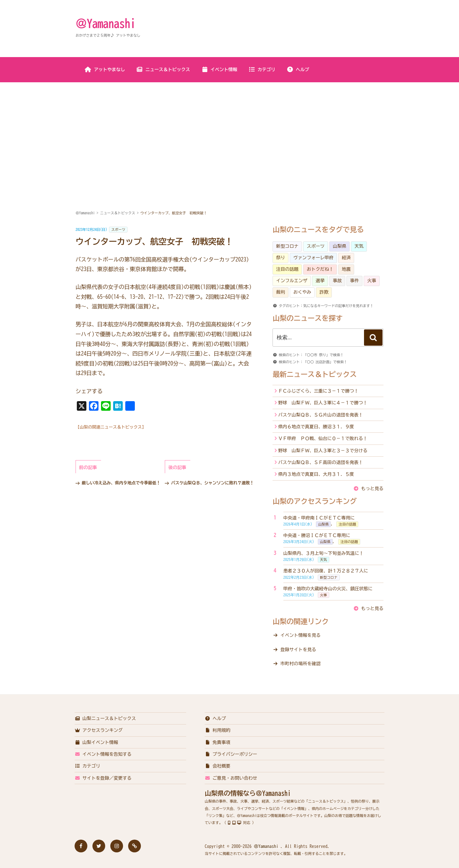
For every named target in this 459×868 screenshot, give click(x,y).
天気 (359, 246)
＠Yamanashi (106, 23)
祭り (280, 258)
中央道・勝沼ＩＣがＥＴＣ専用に (317, 535)
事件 (354, 281)
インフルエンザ (292, 281)
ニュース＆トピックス (163, 70)
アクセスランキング (99, 730)
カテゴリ (262, 70)
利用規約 (218, 730)
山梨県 (339, 246)
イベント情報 (219, 70)
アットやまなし (105, 70)
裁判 (280, 292)
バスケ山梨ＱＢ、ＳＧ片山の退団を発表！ (321, 415)
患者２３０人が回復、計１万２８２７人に (326, 571)
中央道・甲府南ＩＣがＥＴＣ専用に (319, 518)
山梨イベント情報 (96, 742)
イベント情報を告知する (103, 754)
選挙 (320, 281)
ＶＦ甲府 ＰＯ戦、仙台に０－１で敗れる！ (323, 438)
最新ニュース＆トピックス (315, 374)
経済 (346, 258)
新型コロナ (287, 246)
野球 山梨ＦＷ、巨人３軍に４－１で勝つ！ (323, 403)
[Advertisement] (229, 130)
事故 (337, 281)
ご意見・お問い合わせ (231, 778)
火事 (372, 281)
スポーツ (118, 229)
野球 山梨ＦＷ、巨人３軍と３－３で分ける (323, 451)
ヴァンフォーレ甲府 (313, 258)
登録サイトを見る (298, 650)
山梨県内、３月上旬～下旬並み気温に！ (324, 553)
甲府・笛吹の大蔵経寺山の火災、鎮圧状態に (328, 589)
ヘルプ (298, 70)
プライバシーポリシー (231, 754)
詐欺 (324, 292)
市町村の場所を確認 (301, 664)
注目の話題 (287, 269)
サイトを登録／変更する (103, 778)
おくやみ (302, 292)
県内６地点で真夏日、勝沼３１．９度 (316, 427)
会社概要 (218, 766)
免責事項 (218, 742)
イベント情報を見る (301, 635)
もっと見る (372, 489)
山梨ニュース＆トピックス (105, 718)
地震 (346, 269)
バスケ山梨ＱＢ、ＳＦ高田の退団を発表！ (321, 462)
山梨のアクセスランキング (315, 501)
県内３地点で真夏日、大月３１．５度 (316, 474)
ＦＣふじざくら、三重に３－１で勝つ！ (318, 391)
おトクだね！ (320, 269)
